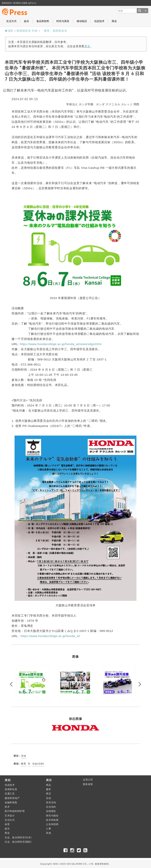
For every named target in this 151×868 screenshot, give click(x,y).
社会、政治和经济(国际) (18, 842)
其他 (48, 833)
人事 (48, 829)
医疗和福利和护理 (15, 811)
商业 (114, 21)
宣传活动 (51, 802)
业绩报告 (51, 811)
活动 (23, 756)
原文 (87, 46)
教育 (23, 764)
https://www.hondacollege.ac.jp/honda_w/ (50, 636)
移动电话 (82, 21)
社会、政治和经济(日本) (18, 837)
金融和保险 (11, 802)
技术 (7, 807)
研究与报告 (52, 816)
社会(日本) (38, 764)
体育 (7, 824)
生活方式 (11, 21)
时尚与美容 (63, 21)
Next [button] (139, 684)
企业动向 (51, 807)
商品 (48, 785)
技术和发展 (52, 820)
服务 (48, 789)
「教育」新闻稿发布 (54, 31)
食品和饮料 (43, 21)
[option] (33, 683)
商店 (48, 794)
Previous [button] (12, 684)
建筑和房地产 (12, 798)
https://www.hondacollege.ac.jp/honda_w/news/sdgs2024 (61, 344)
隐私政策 (88, 784)
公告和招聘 (52, 824)
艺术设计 (10, 816)
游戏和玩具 (11, 789)
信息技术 (99, 21)
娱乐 (27, 21)
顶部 (9, 31)
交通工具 (10, 794)
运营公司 (88, 780)
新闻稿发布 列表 (27, 31)
